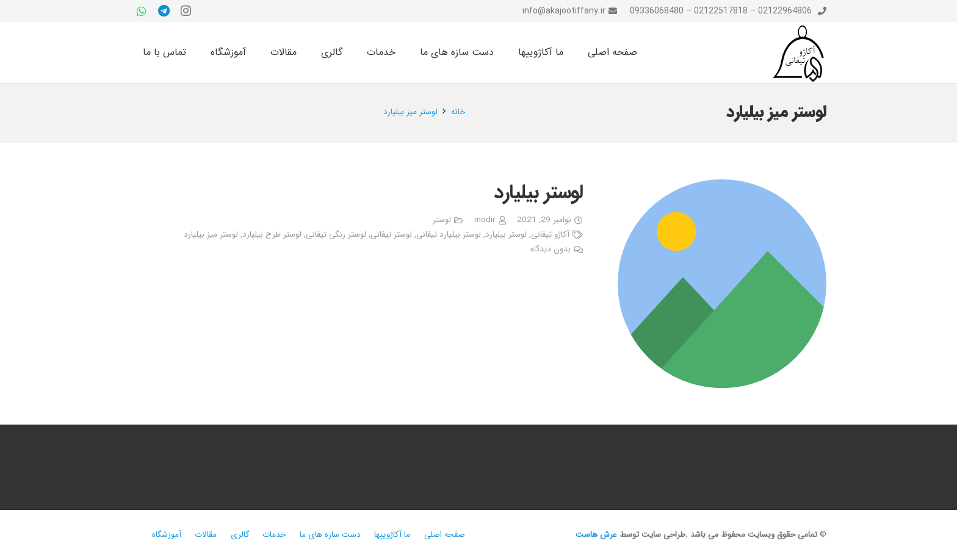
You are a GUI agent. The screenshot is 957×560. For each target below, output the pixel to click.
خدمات (274, 535)
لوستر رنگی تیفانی (336, 235)
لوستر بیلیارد (539, 193)
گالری (240, 535)
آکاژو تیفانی (550, 235)
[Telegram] (164, 11)
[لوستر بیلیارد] (722, 284)
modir (485, 220)
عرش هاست (596, 535)
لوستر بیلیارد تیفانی (449, 235)
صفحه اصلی (445, 535)
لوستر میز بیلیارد (211, 235)
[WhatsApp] (142, 11)
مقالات (206, 535)
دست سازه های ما (330, 535)
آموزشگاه (167, 535)
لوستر (442, 220)
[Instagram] (186, 11)
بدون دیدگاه (551, 249)
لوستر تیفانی (391, 235)
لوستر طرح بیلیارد (272, 235)
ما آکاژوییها (392, 535)
